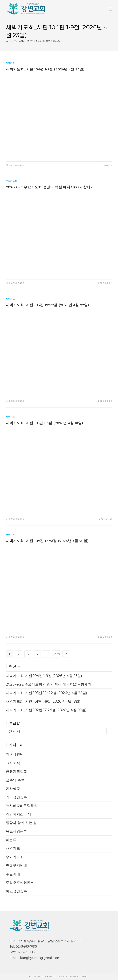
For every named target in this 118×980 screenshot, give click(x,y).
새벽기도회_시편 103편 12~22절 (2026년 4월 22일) (48, 305)
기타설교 (13, 789)
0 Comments (17, 165)
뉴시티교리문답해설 (22, 806)
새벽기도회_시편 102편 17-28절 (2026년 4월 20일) (48, 541)
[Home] (7, 41)
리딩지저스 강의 (19, 814)
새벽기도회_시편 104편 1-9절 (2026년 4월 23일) (36, 41)
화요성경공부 (16, 891)
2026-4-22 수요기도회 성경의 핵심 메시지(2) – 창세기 (50, 187)
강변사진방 (15, 754)
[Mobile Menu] (110, 9)
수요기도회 (11, 181)
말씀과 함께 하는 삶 (21, 823)
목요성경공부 (16, 831)
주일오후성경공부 (20, 883)
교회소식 (13, 763)
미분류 (11, 840)
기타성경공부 (16, 797)
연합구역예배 (16, 865)
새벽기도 (10, 63)
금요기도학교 (16, 771)
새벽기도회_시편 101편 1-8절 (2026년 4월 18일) (45, 423)
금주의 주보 (15, 780)
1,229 (56, 654)
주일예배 (13, 874)
